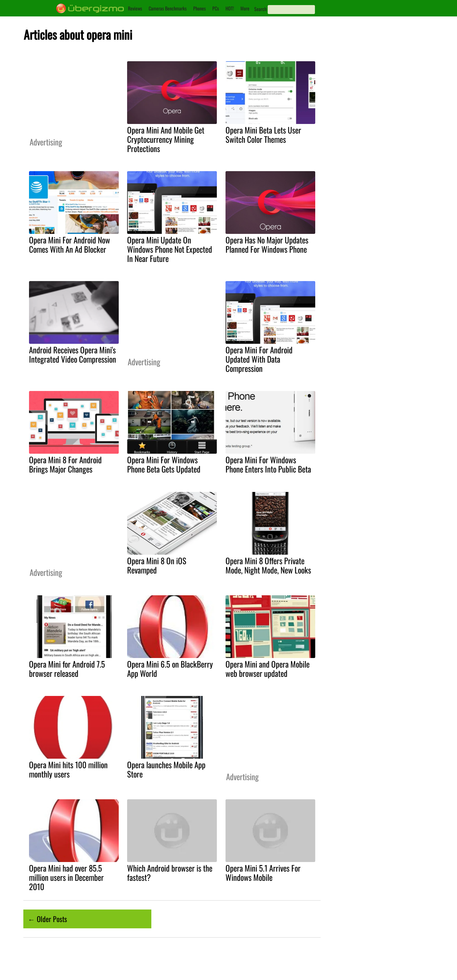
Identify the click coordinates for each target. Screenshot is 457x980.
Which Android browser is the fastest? (170, 873)
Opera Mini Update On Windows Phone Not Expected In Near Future (170, 249)
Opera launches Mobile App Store (166, 769)
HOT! (230, 8)
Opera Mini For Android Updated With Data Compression (259, 359)
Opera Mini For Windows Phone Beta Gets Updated (164, 464)
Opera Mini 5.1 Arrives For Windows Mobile (263, 873)
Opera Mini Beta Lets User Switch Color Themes (263, 135)
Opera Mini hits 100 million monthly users (68, 769)
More (245, 8)
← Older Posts (47, 919)
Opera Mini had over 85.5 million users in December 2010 (66, 877)
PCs (216, 8)
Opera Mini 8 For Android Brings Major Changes (65, 464)
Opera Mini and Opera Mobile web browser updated (268, 669)
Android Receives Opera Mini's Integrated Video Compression (73, 354)
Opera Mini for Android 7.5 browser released (67, 669)
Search (260, 9)
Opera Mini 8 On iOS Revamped (157, 565)
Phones (199, 8)
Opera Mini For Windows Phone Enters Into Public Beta (268, 464)
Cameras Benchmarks (168, 8)
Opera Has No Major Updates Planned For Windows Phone (267, 244)
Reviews (135, 8)
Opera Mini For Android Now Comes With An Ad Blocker (70, 244)
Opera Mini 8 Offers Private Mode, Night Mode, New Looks (268, 565)
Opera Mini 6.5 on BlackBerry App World (170, 669)
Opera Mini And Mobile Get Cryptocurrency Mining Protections (166, 139)
